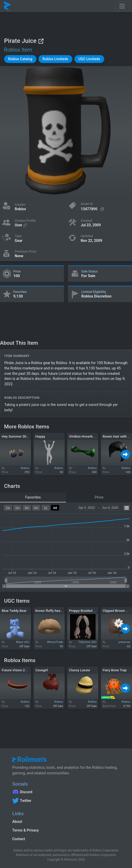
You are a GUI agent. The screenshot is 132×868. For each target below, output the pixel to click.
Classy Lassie (80, 670)
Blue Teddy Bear (14, 611)
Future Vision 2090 (16, 670)
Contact (19, 839)
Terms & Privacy (25, 830)
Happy (40, 436)
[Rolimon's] (8, 6)
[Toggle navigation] (122, 6)
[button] (20, 59)
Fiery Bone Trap (115, 670)
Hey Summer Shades (18, 436)
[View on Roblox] (41, 41)
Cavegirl (42, 670)
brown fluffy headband (53, 611)
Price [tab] (99, 497)
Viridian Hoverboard (84, 436)
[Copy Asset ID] (93, 209)
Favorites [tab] (33, 497)
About (17, 822)
